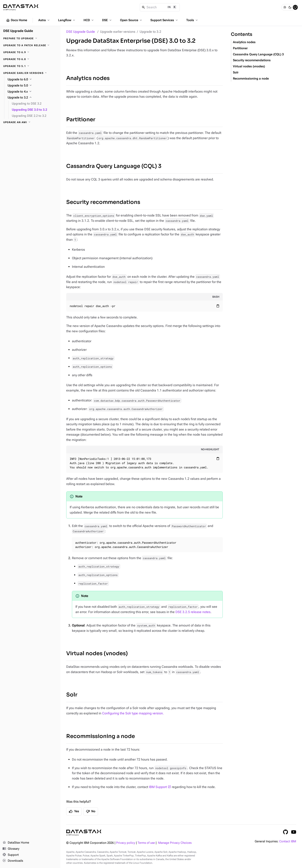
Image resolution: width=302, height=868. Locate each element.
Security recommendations (103, 202)
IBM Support (158, 787)
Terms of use (146, 843)
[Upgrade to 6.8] (30, 59)
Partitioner (81, 120)
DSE (107, 20)
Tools (192, 20)
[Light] (285, 7)
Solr (72, 695)
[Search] (160, 7)
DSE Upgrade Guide (81, 32)
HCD (89, 20)
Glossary (11, 849)
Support (11, 855)
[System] (295, 7)
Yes (74, 811)
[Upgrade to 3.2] (32, 98)
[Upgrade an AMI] (30, 122)
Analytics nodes (88, 78)
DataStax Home (16, 843)
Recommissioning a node (101, 736)
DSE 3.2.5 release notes (193, 612)
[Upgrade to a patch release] (30, 45)
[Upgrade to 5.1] (30, 66)
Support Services (164, 20)
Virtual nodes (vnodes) (97, 653)
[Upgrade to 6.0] (32, 80)
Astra (44, 20)
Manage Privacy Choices (175, 843)
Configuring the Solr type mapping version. (133, 713)
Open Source (131, 20)
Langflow (67, 20)
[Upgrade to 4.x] (32, 92)
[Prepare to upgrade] (30, 38)
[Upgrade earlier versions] (30, 73)
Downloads (13, 861)
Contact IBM (288, 841)
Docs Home (17, 20)
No (91, 811)
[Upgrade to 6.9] (30, 52)
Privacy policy (126, 843)
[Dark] (290, 7)
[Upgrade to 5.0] (32, 86)
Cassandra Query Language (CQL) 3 (114, 166)
